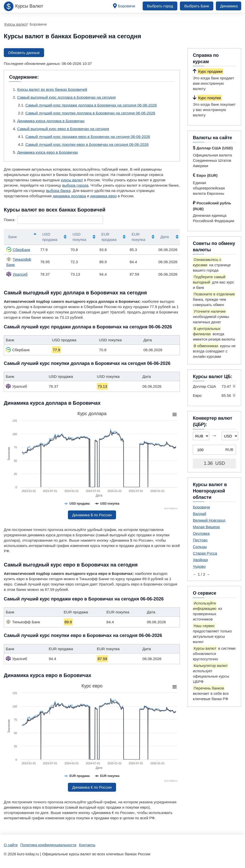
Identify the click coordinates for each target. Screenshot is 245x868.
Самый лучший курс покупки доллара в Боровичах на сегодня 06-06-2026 (90, 113)
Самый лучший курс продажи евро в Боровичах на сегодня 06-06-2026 (88, 137)
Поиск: (53, 220)
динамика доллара (69, 196)
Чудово (199, 566)
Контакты (87, 845)
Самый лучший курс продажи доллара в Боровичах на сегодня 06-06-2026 (91, 105)
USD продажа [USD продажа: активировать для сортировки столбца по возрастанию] (50, 237)
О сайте (11, 845)
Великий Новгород (209, 520)
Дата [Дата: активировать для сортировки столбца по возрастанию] (165, 237)
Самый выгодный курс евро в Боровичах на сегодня (63, 129)
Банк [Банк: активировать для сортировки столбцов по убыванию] (13, 237)
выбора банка (58, 191)
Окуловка (201, 533)
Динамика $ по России (92, 515)
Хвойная (200, 560)
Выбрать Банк (197, 6)
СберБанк (18, 250)
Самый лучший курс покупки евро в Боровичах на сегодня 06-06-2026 (87, 144)
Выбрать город (160, 6)
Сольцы (200, 547)
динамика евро (103, 196)
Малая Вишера (206, 527)
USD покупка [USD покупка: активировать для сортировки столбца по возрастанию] (79, 237)
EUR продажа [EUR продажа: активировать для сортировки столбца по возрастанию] (109, 237)
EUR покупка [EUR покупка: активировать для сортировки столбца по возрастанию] (138, 237)
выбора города (75, 185)
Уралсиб (17, 274)
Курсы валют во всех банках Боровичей (52, 89)
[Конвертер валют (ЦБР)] (214, 450)
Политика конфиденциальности (48, 845)
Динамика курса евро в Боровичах (48, 152)
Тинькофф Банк (19, 262)
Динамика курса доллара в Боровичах (51, 121)
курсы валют (72, 180)
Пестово (200, 540)
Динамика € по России (92, 787)
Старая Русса (205, 553)
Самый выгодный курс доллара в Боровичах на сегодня (67, 97)
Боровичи (127, 6)
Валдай (200, 514)
